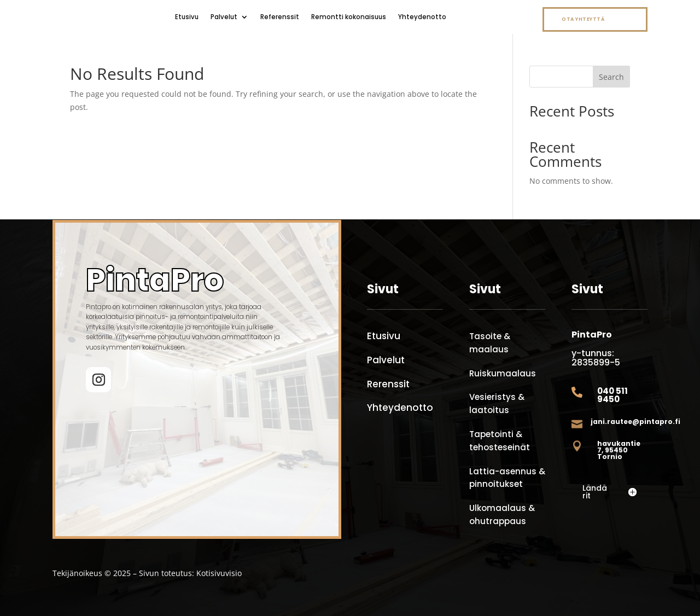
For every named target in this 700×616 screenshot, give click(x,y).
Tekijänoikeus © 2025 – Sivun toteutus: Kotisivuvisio (147, 573)
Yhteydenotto (422, 17)
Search (611, 77)
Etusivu (187, 17)
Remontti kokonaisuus (349, 17)
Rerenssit (388, 384)
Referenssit (280, 17)
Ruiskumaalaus (503, 373)
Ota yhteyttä (583, 19)
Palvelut (224, 17)
